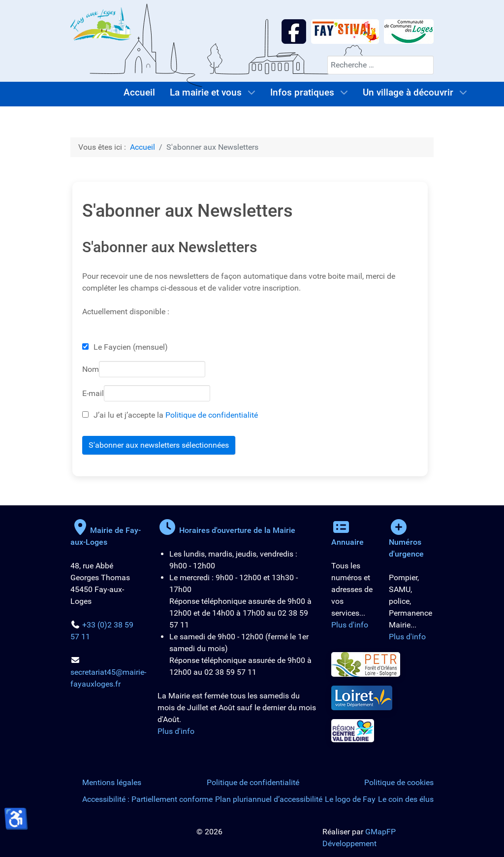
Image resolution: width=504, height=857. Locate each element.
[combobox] (380, 65)
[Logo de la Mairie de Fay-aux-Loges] (101, 23)
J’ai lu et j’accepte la (170, 415)
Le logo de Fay (350, 799)
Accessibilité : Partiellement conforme (147, 799)
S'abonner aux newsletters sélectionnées (159, 445)
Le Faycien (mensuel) (131, 347)
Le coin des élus (406, 799)
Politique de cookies (399, 782)
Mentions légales (112, 782)
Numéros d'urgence (406, 542)
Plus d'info (176, 731)
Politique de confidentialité (212, 415)
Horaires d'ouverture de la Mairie (226, 530)
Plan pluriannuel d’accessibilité (269, 799)
